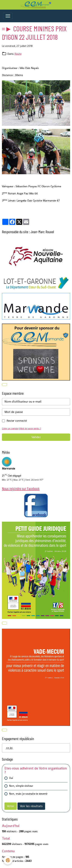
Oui (11, 778)
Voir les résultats (31, 806)
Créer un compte (10, 429)
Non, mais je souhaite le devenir (28, 794)
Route (18, 54)
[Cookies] (8, 860)
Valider (36, 437)
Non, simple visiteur (21, 786)
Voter (11, 806)
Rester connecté (17, 421)
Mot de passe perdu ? (31, 429)
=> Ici (9, 748)
